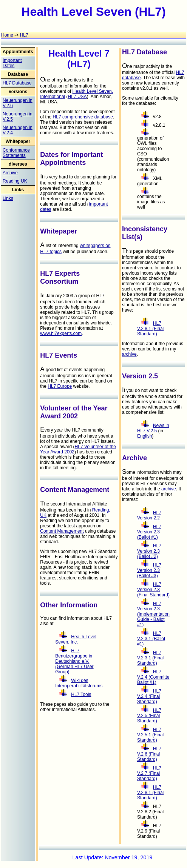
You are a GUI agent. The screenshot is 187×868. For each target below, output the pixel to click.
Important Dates (12, 63)
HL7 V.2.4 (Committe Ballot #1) (153, 677)
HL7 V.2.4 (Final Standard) (149, 696)
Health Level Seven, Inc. (76, 639)
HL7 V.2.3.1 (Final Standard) (150, 658)
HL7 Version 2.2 (149, 515)
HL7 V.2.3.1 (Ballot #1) (151, 639)
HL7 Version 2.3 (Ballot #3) (149, 570)
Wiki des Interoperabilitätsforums (79, 683)
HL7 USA (77, 97)
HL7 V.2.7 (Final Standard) (149, 773)
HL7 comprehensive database (83, 117)
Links (8, 198)
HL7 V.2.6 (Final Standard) (149, 754)
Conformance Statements (16, 153)
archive (129, 354)
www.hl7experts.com (61, 333)
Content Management (62, 531)
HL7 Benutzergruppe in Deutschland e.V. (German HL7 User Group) (74, 661)
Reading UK (15, 181)
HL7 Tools (75, 694)
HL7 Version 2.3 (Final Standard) (153, 590)
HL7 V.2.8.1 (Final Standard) (150, 329)
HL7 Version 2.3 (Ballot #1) (149, 532)
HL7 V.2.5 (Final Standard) (149, 716)
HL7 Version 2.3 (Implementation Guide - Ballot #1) (153, 614)
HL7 (24, 35)
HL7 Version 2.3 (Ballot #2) (149, 551)
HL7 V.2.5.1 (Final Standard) (150, 735)
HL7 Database (17, 83)
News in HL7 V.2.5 (153, 428)
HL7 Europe (60, 386)
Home (7, 35)
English (144, 436)
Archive (10, 173)
